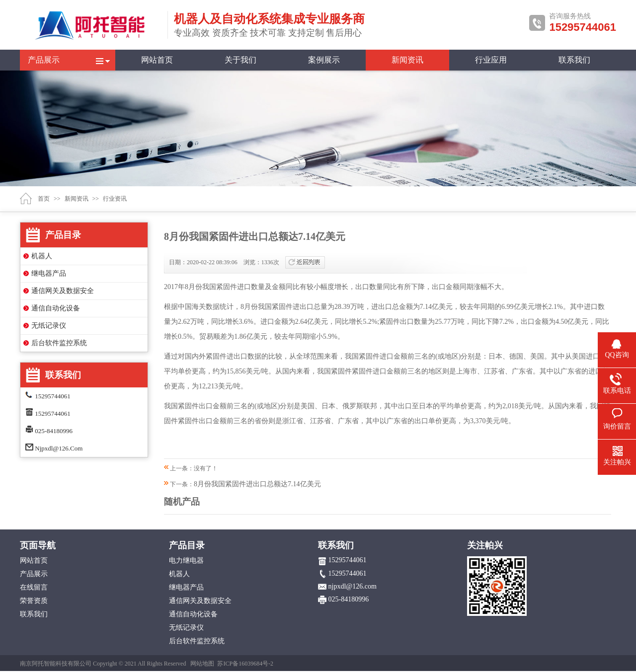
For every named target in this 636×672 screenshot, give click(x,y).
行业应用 (491, 60)
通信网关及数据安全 (63, 291)
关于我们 (240, 60)
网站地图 (202, 664)
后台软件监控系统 (59, 343)
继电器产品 (49, 273)
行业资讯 (115, 199)
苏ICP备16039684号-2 (245, 664)
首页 (44, 199)
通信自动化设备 (56, 308)
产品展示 (44, 60)
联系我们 (574, 60)
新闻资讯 (407, 60)
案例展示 (324, 60)
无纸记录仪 (49, 326)
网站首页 (157, 60)
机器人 (42, 256)
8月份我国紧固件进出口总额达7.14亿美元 (257, 484)
